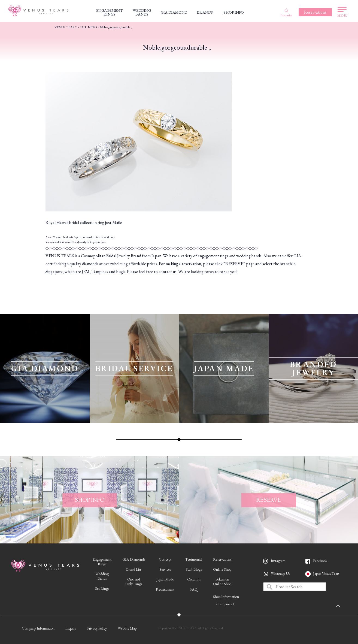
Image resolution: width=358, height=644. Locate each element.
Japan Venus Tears (326, 573)
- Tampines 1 (225, 604)
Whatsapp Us (280, 573)
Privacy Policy (97, 628)
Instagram (278, 561)
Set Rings (102, 588)
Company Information (38, 628)
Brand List (134, 569)
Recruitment (165, 589)
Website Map (127, 628)
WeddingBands (102, 576)
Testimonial (194, 559)
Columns (194, 579)
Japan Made (165, 579)
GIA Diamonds (134, 559)
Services (165, 569)
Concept (165, 559)
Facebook (320, 561)
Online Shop (222, 569)
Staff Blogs (194, 569)
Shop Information (226, 597)
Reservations (222, 559)
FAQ (194, 589)
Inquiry (71, 628)
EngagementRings (102, 562)
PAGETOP (346, 606)
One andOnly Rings (134, 581)
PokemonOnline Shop (222, 581)
